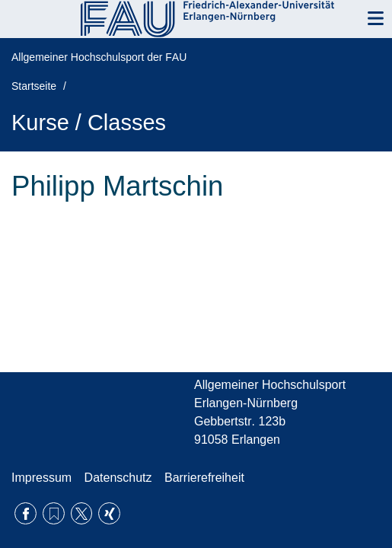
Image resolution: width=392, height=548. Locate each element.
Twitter (82, 513)
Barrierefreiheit (204, 478)
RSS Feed (54, 513)
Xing (109, 513)
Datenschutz (118, 478)
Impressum (41, 478)
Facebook (25, 513)
